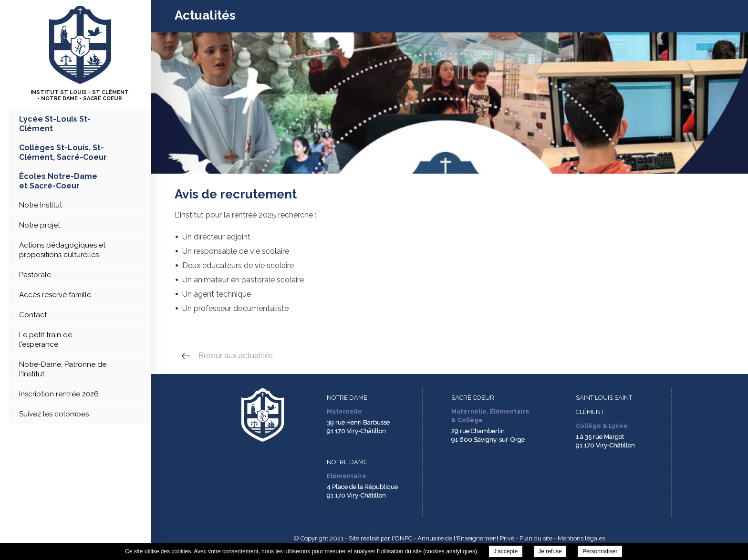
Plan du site (536, 538)
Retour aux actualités (236, 356)
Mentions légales (582, 538)
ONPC (404, 538)
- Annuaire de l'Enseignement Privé (463, 538)
